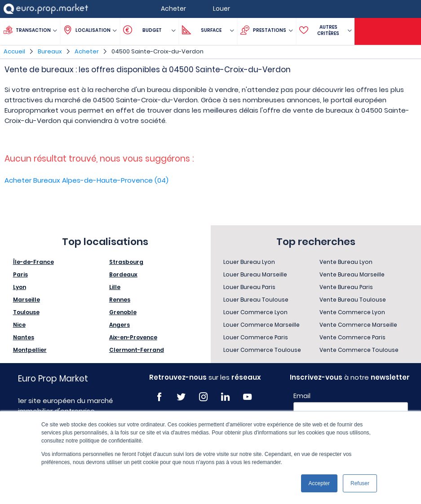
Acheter (87, 51)
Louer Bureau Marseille (255, 274)
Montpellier (30, 350)
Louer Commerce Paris (256, 337)
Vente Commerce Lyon (352, 312)
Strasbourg (126, 262)
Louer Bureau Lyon (249, 262)
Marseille (27, 300)
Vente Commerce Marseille (358, 325)
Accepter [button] (319, 483)
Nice (19, 325)
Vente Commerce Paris (352, 337)
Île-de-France (33, 262)
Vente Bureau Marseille (352, 274)
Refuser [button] (360, 483)
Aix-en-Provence (133, 337)
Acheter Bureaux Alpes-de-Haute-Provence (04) (86, 180)
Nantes (24, 337)
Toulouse (26, 312)
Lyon (20, 287)
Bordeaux (123, 274)
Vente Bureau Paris (346, 287)
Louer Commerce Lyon (255, 312)
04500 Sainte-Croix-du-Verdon (157, 51)
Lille (115, 287)
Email (302, 396)
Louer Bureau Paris (249, 287)
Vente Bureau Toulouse (353, 300)
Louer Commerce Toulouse (262, 350)
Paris (20, 274)
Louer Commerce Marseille (261, 325)
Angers (120, 325)
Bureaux (50, 51)
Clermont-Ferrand (137, 350)
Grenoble (123, 312)
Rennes (120, 300)
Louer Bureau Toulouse (256, 300)
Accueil (14, 51)
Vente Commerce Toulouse (359, 350)
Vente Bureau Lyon (346, 262)
